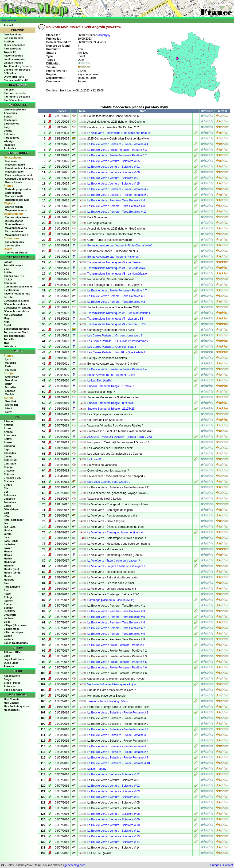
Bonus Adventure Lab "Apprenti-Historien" (114, 257)
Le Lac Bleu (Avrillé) (100, 381)
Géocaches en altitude (18, 308)
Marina (8, 559)
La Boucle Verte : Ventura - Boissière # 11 (114, 831)
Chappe (8, 467)
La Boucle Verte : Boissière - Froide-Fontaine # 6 (118, 752)
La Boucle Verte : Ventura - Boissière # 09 (114, 819)
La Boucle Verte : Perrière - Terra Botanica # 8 (116, 206)
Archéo (8, 432)
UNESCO (9, 611)
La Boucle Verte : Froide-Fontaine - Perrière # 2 (117, 155)
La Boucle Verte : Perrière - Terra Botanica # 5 (116, 617)
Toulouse (11, 370)
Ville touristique (13, 632)
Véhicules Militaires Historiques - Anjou (112, 684)
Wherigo (9, 141)
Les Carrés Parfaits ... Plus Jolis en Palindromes (118, 341)
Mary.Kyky (104, 35)
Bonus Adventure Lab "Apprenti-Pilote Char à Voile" (120, 245)
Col (6, 492)
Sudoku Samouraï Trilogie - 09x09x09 (111, 403)
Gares (7, 506)
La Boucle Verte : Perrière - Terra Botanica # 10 (117, 212)
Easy (7, 127)
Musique (9, 580)
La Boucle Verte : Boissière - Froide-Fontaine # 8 (118, 729)
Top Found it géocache (18, 66)
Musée (8, 576)
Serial (7, 325)
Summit (8, 608)
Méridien (9, 566)
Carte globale (13, 193)
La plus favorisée (14, 59)
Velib (7, 622)
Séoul (8, 408)
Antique (9, 425)
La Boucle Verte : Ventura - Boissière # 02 (114, 786)
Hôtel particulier (14, 520)
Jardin (8, 534)
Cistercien (10, 481)
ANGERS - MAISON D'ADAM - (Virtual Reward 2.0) (120, 437)
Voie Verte (10, 346)
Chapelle (9, 471)
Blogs (7, 679)
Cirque (8, 485)
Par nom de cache (15, 93)
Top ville (9, 339)
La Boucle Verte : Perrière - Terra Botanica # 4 (116, 200)
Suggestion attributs (16, 329)
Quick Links (11, 663)
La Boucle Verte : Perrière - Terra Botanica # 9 (116, 634)
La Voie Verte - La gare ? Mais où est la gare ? (117, 566)
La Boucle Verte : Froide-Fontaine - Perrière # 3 (117, 150)
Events (8, 131)
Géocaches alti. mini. (17, 301)
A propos (215, 865)
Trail (6, 343)
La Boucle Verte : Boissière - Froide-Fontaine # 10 (119, 763)
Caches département (18, 217)
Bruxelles (11, 387)
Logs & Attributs (14, 659)
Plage (7, 594)
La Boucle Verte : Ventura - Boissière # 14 (114, 842)
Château (9, 474)
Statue (8, 604)
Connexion (9, 20)
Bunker (8, 442)
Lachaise (9, 544)
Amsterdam (12, 377)
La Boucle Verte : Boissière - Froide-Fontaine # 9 (118, 735)
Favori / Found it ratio (17, 294)
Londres (10, 391)
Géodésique (11, 509)
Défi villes (10, 73)
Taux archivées (14, 231)
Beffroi (8, 439)
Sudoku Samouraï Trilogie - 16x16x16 (111, 386)
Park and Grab (13, 49)
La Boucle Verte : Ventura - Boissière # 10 (114, 825)
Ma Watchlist (12, 710)
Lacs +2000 (11, 541)
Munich (10, 394)
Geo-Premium (12, 34)
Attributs (9, 42)
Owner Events (14, 182)
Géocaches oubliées (16, 311)
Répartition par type (17, 200)
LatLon (8, 262)
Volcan (8, 636)
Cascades (10, 453)
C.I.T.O (8, 279)
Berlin (9, 384)
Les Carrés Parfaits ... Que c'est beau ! (112, 347)
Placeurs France (15, 165)
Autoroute (10, 435)
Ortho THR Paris (14, 77)
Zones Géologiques (16, 643)
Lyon (8, 359)
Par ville (9, 90)
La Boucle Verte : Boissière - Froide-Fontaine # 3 (118, 195)
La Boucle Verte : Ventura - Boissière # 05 (114, 161)
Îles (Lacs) (10, 527)
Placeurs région (15, 172)
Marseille (10, 363)
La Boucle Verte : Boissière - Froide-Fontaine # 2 (118, 189)
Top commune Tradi (16, 332)
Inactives (9, 145)
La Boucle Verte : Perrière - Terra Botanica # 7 (116, 628)
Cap (6, 449)
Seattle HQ (12, 405)
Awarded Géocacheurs (19, 179)
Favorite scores (13, 56)
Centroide (10, 464)
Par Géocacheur (14, 100)
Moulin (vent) (12, 573)
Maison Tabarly (97, 769)
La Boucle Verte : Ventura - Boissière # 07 (114, 178)
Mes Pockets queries (17, 706)
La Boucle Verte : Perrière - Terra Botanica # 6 (116, 623)
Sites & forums (13, 690)
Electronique (12, 290)
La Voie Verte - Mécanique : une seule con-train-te (119, 133)
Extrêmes (10, 134)
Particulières (12, 138)
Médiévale (10, 562)
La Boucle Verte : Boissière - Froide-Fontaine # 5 (118, 746)
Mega (7, 318)
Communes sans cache (18, 287)
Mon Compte (12, 699)
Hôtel (7, 516)
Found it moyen (13, 265)
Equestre (9, 499)
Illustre (8, 530)
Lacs (7, 537)
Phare (7, 590)
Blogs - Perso (12, 683)
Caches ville (12, 245)
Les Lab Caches (14, 38)
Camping (9, 446)
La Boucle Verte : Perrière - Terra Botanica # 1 (116, 296)
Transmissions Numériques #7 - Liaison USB (115, 319)
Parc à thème (12, 587)
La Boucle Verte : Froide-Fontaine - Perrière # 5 (117, 662)
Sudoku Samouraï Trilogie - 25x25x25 (111, 409)
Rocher (8, 601)
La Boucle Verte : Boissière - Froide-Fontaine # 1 (118, 713)
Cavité (8, 457)
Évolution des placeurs (19, 168)
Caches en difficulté (16, 80)
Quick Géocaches (15, 45)
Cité (6, 488)
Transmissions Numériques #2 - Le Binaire (114, 262)
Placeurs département (18, 175)
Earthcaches (11, 124)
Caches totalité (14, 196)
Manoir (8, 551)
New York (11, 401)
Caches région (14, 207)
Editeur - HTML (13, 652)
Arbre (7, 428)
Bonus (8, 117)
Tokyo (9, 412)
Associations (12, 676)
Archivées (10, 148)
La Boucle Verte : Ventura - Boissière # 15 (114, 184)
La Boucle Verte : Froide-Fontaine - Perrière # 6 (117, 668)
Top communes (14, 242)
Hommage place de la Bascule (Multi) (111, 600)
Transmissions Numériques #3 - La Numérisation (118, 274)
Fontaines (10, 502)
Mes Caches (11, 703)
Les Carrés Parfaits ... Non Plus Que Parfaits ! (116, 352)
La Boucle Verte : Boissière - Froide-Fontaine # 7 (118, 758)
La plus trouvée (13, 63)
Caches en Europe (16, 253)
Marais (8, 555)
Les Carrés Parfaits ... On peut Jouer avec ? (115, 336)
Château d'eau (13, 478)
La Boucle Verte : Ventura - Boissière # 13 (114, 836)
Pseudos (9, 666)
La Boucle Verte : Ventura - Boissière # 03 (114, 791)
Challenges (11, 120)
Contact (228, 865)
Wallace (9, 639)
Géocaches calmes (15, 304)
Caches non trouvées (17, 70)
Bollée (8, 272)
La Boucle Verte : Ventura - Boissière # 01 (114, 167)
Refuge (8, 597)
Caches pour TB (14, 276)
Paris (8, 366)
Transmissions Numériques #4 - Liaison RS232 (117, 324)
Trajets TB (10, 52)
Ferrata (8, 297)
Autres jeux (11, 686)
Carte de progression (18, 189)
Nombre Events (14, 224)
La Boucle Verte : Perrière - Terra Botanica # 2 (116, 302)
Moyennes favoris (16, 210)
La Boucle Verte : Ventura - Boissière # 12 (114, 774)
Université (10, 615)
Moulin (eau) (11, 569)
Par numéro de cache (17, 97)
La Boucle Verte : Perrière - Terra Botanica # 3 (116, 611)
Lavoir (8, 548)
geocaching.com (75, 865)
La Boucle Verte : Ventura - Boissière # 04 (114, 797)
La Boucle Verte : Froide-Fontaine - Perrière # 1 (117, 645)
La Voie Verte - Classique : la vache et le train (116, 532)
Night (7, 322)
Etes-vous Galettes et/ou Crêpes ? (109, 482)
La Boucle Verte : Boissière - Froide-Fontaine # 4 (118, 144)
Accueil (8, 25)
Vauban (8, 618)
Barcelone (11, 380)
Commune (10, 283)
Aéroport (9, 421)
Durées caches (14, 221)
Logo (7, 656)
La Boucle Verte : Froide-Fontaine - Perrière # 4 (117, 369)
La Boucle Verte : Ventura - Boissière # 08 (114, 814)
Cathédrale (10, 460)
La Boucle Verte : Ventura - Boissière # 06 (114, 172)
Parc (7, 583)
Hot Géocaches (13, 315)
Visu (6, 269)
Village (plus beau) (15, 625)
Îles (6, 523)
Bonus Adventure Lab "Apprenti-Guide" (112, 375)
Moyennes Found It (17, 235)
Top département (14, 336)
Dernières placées (15, 109)
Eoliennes (10, 495)
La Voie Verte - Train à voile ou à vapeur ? (114, 561)
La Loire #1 (94, 459)
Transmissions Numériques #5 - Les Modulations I (119, 313)
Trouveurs (11, 161)
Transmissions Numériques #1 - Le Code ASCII (117, 268)
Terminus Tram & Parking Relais (107, 701)
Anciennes (10, 113)
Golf (6, 513)
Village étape (12, 629)
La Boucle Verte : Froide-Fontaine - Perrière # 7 (117, 291)
